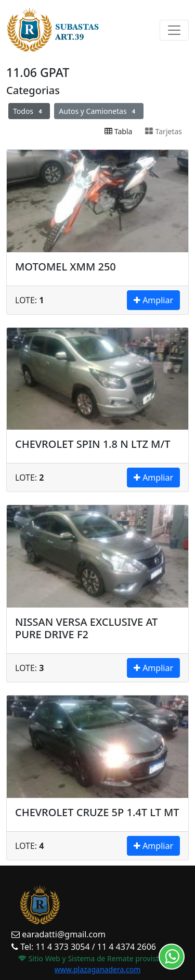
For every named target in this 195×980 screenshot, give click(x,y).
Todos (29, 111)
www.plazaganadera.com (98, 969)
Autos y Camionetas (99, 111)
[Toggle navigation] (174, 30)
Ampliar (153, 300)
